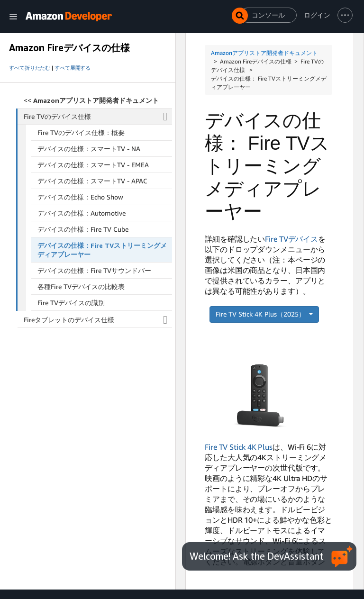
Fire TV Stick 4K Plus (239, 447)
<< (91, 100)
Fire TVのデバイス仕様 (98, 117)
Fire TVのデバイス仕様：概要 (81, 132)
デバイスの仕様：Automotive (82, 213)
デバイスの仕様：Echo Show (80, 197)
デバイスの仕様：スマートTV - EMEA (93, 165)
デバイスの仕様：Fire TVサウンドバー (94, 270)
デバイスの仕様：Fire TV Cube (83, 229)
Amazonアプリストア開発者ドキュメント (264, 53)
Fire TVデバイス (291, 239)
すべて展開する (73, 68)
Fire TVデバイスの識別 (71, 303)
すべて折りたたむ (30, 68)
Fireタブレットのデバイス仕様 (98, 320)
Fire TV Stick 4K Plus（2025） (261, 314)
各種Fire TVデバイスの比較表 (81, 286)
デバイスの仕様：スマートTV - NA (89, 149)
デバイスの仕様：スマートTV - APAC (92, 181)
